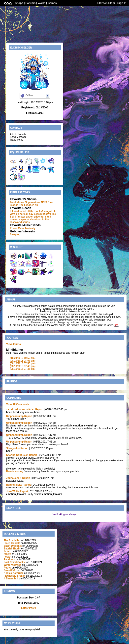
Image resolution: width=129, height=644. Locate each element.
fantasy (21, 217)
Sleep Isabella (12, 543)
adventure (40, 217)
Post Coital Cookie (15, 562)
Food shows (17, 202)
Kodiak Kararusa (14, 573)
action (30, 217)
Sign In (122, 3)
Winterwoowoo (13, 565)
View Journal (14, 344)
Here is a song (15, 471)
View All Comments (18, 404)
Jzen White (13, 491)
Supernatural (33, 202)
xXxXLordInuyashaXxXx (20, 409)
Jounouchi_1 (14, 478)
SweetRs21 (10, 570)
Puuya (8, 568)
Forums (31, 3)
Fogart (8, 557)
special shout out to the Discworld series (29, 221)
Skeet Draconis (13, 546)
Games (52, 3)
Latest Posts (28, 608)
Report (39, 409)
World (42, 3)
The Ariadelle (11, 540)
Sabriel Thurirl (12, 549)
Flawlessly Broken (15, 576)
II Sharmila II (11, 579)
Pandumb (9, 559)
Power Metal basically (23, 228)
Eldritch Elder (107, 3)
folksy (7, 554)
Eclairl (7, 551)
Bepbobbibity (14, 485)
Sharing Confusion (17, 455)
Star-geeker (13, 448)
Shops (19, 3)
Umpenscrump (15, 416)
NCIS (44, 202)
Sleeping (15, 235)
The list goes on (29, 205)
